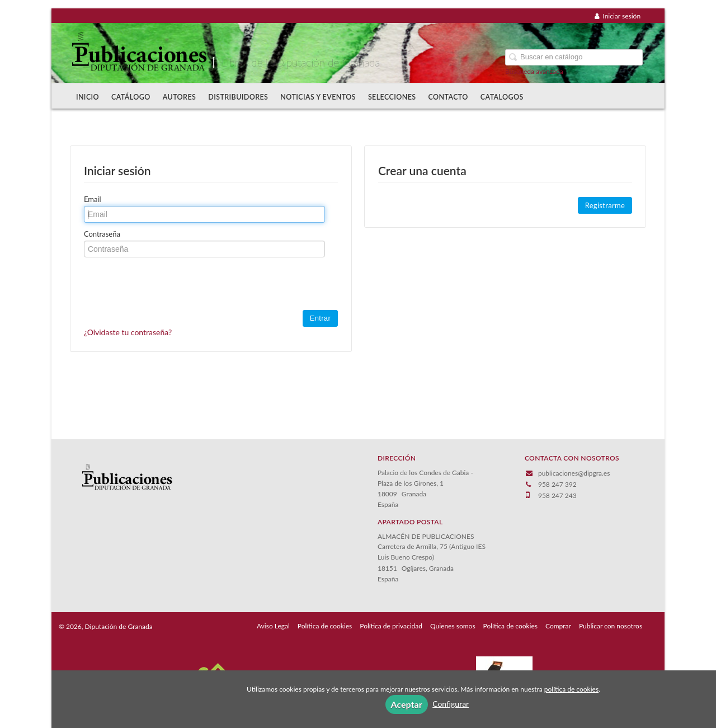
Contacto (448, 97)
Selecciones (392, 97)
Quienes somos (453, 626)
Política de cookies (325, 626)
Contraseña (102, 234)
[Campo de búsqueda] (574, 57)
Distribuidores (238, 97)
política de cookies (571, 689)
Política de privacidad (391, 626)
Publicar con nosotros (611, 626)
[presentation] (169, 285)
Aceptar (407, 704)
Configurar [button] (451, 704)
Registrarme (605, 205)
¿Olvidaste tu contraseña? (128, 332)
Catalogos (502, 97)
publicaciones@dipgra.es (574, 473)
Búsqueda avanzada (534, 71)
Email (93, 199)
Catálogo (131, 97)
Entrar (320, 318)
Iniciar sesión (618, 16)
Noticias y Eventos (318, 97)
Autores (180, 97)
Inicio (88, 97)
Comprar (558, 626)
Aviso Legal (273, 626)
